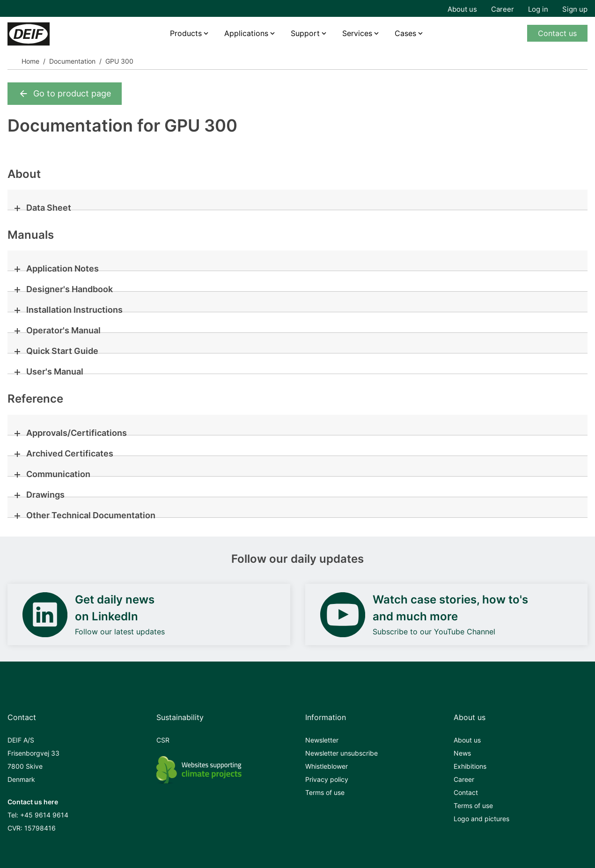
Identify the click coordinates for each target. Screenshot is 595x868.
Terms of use (325, 792)
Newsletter (322, 740)
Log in (538, 9)
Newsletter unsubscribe (342, 753)
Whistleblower (327, 766)
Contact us (557, 33)
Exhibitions (470, 766)
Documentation (72, 61)
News (462, 753)
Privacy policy (327, 779)
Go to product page (65, 94)
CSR (163, 740)
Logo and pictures (481, 819)
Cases (405, 33)
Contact (466, 792)
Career (503, 9)
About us (462, 9)
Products (186, 33)
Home (30, 61)
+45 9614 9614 (44, 815)
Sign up (575, 9)
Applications (246, 33)
